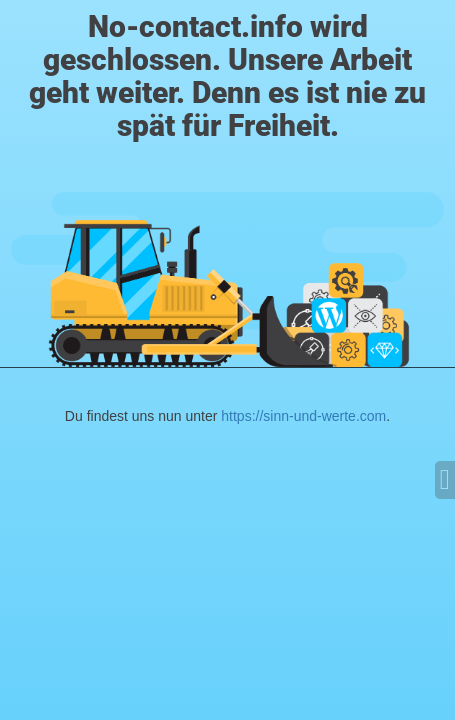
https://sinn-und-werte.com (303, 416)
